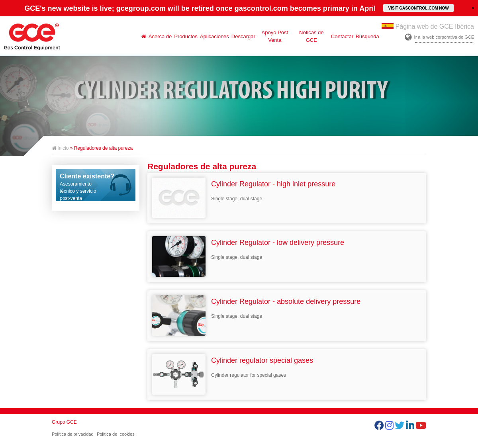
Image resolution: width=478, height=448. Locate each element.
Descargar (243, 36)
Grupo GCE (64, 422)
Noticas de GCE (311, 36)
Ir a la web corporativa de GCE (444, 37)
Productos (186, 36)
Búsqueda (367, 36)
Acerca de (160, 36)
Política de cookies (116, 434)
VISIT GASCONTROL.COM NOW (418, 8)
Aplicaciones (215, 36)
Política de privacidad (73, 434)
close (473, 8)
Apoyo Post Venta (275, 36)
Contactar (342, 36)
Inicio (60, 148)
